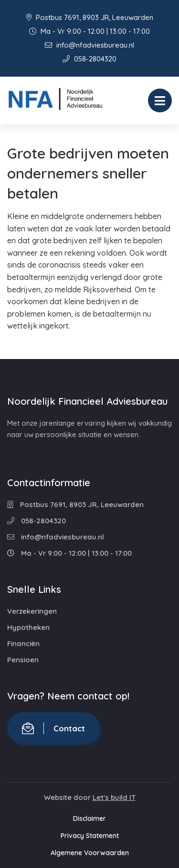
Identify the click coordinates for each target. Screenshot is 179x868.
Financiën (23, 644)
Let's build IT (114, 797)
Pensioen (23, 660)
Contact (53, 728)
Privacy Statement (90, 836)
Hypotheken (28, 627)
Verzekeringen (32, 611)
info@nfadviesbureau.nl (89, 45)
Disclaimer (89, 818)
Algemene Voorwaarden (90, 853)
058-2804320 (89, 59)
